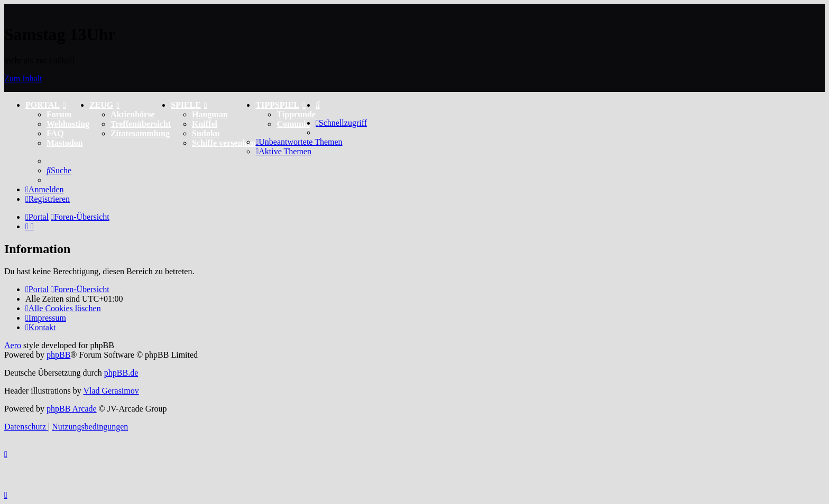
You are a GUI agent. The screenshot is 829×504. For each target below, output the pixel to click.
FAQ (55, 133)
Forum (59, 114)
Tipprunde (296, 114)
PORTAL (46, 105)
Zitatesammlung (140, 133)
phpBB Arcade (72, 409)
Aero (13, 345)
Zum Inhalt (23, 78)
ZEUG (104, 105)
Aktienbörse (133, 114)
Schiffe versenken (224, 143)
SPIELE (189, 105)
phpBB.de (121, 373)
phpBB (58, 355)
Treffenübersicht (141, 124)
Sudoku (206, 133)
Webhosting (68, 124)
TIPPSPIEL (280, 105)
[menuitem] (318, 105)
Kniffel (205, 124)
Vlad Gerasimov (111, 391)
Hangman (210, 114)
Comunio (293, 124)
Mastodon (65, 143)
